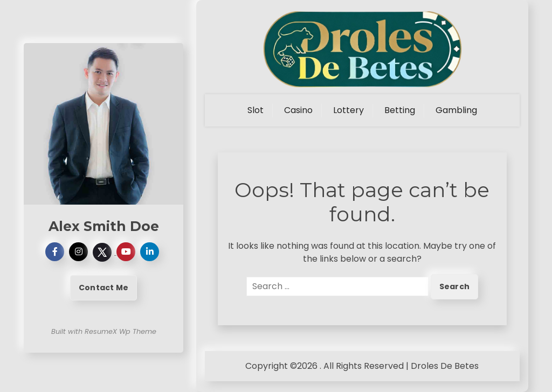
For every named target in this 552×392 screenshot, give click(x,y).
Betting (400, 110)
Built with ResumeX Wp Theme (104, 331)
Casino (298, 110)
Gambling (456, 110)
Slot (256, 110)
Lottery (349, 110)
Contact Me (103, 288)
